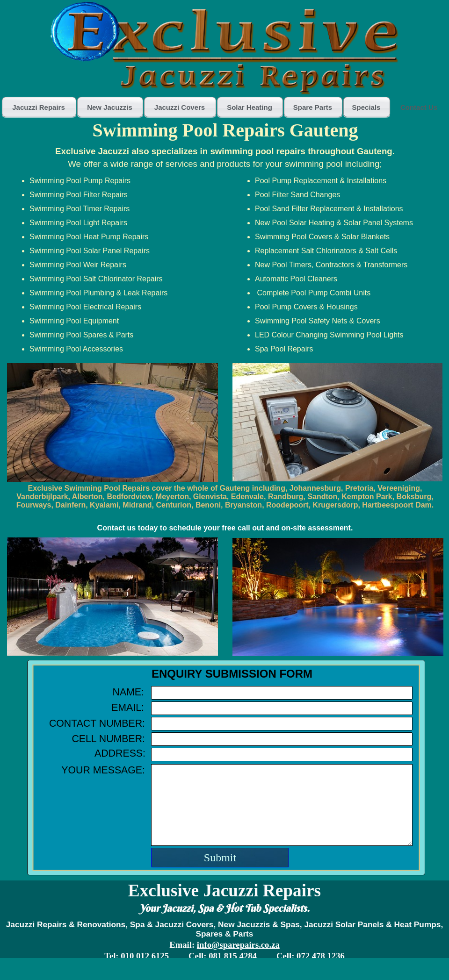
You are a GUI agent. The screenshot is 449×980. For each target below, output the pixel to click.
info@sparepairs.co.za (238, 945)
